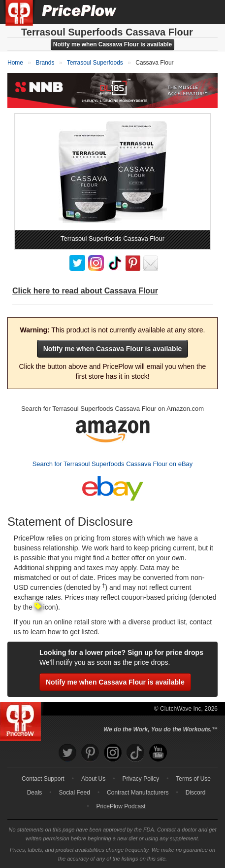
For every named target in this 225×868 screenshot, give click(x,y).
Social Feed (75, 793)
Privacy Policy (141, 779)
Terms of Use (193, 779)
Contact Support (43, 779)
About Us (93, 779)
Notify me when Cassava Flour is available (112, 44)
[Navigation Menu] (207, 12)
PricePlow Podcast (121, 806)
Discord (196, 793)
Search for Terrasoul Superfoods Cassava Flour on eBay (113, 464)
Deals (35, 793)
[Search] (185, 12)
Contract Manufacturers (138, 793)
